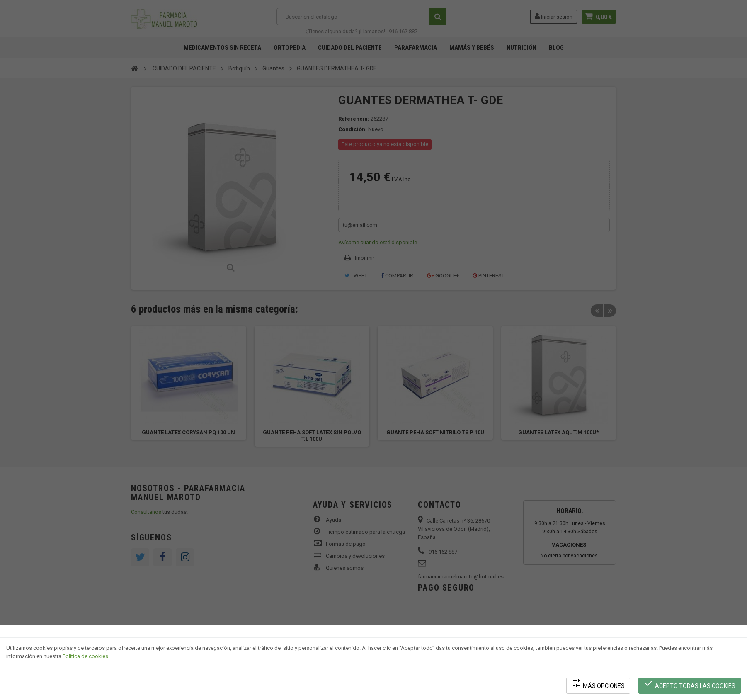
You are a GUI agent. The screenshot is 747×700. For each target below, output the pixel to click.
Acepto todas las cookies (690, 684)
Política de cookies (85, 657)
